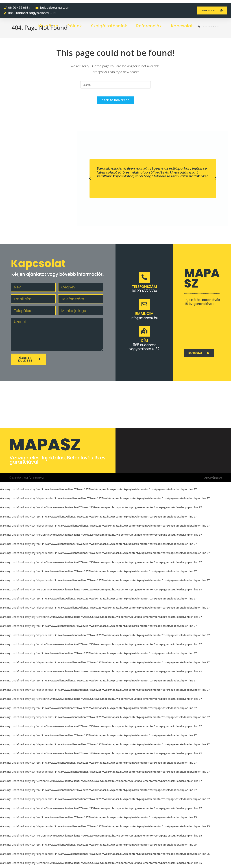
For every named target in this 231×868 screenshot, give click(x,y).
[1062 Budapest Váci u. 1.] (202, 329)
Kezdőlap (48, 26)
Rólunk (75, 26)
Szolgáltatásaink (109, 26)
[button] (90, 181)
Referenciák (149, 26)
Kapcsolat (182, 26)
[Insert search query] (115, 85)
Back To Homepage (115, 103)
